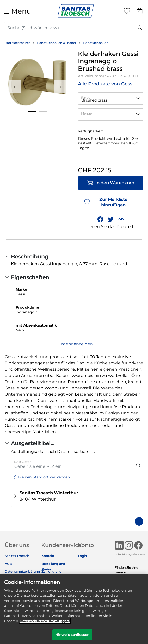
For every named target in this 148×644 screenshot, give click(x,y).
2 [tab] (43, 112)
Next (60, 87)
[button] (121, 219)
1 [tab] (32, 112)
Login (82, 556)
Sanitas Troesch (17, 556)
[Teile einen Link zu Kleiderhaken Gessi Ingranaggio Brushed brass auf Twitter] (111, 219)
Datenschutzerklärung (22, 572)
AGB (8, 564)
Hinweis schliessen (72, 637)
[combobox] (74, 28)
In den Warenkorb (111, 183)
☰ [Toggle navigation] (17, 11)
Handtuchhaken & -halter (57, 43)
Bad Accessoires (17, 43)
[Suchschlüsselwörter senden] (140, 28)
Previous (15, 87)
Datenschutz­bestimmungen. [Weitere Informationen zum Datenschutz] (45, 623)
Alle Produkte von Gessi (106, 84)
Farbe (86, 97)
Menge (86, 113)
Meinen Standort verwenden (42, 477)
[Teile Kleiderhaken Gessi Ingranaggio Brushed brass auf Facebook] (100, 219)
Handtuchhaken (96, 43)
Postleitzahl (23, 462)
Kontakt (48, 556)
